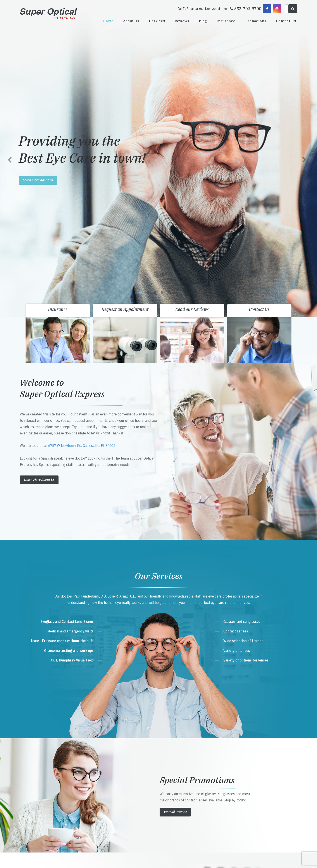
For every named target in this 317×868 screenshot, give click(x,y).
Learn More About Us (39, 167)
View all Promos (175, 499)
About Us (131, 21)
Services (157, 21)
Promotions (256, 21)
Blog (203, 21)
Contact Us (286, 21)
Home (108, 21)
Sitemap (116, 860)
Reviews (182, 21)
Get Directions (115, 773)
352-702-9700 (113, 781)
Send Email (110, 798)
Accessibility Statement (97, 860)
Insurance (226, 21)
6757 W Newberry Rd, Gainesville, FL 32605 (82, 133)
